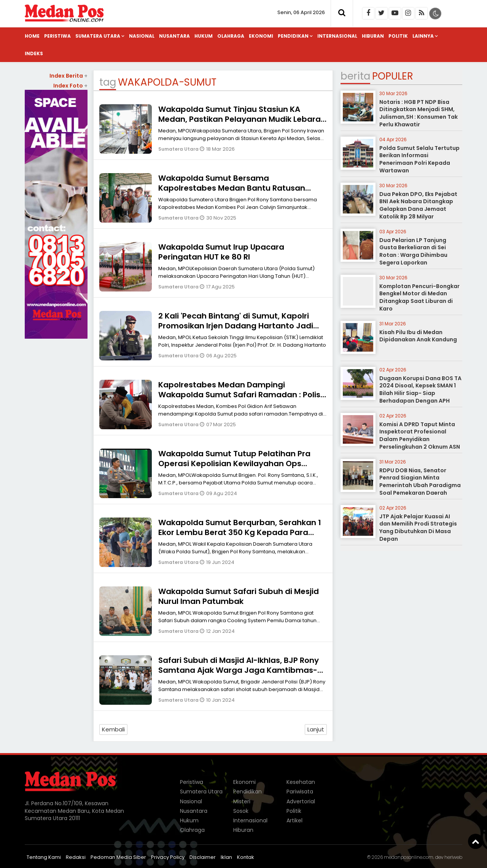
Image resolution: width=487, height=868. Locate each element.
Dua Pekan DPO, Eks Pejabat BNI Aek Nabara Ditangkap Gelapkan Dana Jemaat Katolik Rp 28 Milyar (418, 205)
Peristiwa (57, 36)
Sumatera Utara (98, 36)
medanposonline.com (409, 857)
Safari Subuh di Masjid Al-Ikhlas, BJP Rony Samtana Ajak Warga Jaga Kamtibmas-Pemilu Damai (239, 670)
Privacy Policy (168, 857)
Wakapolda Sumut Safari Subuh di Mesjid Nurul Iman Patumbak (239, 596)
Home (32, 36)
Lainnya (423, 36)
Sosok (241, 811)
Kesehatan (301, 782)
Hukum (204, 36)
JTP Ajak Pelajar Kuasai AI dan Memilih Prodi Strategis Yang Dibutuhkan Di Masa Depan (418, 528)
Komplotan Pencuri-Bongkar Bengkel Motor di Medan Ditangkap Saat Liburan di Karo (419, 297)
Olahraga (231, 36)
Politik (398, 36)
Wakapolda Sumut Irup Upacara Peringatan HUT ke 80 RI (221, 252)
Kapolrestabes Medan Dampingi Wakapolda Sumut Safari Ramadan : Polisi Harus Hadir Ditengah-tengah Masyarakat (241, 395)
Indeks (34, 53)
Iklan (226, 857)
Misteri (242, 801)
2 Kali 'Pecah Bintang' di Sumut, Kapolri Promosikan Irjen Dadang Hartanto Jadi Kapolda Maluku (236, 326)
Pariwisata (300, 792)
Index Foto (70, 86)
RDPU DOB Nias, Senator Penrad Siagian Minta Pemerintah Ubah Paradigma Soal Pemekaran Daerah (420, 482)
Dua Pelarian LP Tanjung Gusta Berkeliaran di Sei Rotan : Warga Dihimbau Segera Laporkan (413, 251)
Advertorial (301, 801)
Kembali (113, 729)
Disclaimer (203, 857)
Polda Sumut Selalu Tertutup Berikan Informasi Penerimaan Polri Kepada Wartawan (419, 159)
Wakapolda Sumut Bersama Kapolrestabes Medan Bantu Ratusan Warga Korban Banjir (232, 188)
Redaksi (76, 857)
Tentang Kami (44, 857)
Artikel (294, 820)
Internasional (337, 36)
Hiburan (373, 36)
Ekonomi (261, 36)
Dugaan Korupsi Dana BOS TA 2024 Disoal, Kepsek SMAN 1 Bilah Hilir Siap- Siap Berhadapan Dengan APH (420, 389)
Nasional (142, 36)
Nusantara (174, 36)
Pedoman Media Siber (118, 857)
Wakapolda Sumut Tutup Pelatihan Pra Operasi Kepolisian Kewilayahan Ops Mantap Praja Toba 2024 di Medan (234, 463)
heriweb (453, 857)
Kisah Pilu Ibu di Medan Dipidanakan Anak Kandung (418, 336)
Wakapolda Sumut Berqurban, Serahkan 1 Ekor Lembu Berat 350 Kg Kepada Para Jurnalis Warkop (240, 532)
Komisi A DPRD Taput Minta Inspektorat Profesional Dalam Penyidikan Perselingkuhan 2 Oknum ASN (420, 436)
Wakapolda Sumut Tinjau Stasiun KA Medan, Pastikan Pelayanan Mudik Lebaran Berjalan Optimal (242, 119)
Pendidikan (293, 36)
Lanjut (316, 729)
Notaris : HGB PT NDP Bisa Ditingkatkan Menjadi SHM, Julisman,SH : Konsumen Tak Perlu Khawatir (419, 113)
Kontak (246, 857)
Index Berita (68, 76)
